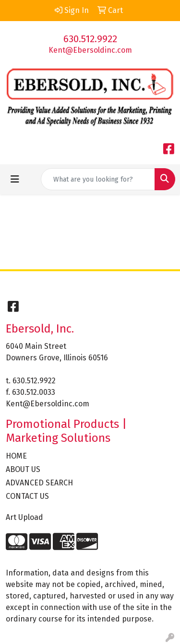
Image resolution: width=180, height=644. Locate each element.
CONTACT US (27, 496)
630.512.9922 (90, 39)
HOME (16, 456)
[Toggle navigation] (15, 179)
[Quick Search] (98, 179)
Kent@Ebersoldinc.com (90, 50)
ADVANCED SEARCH (39, 483)
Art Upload (24, 517)
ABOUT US (23, 469)
